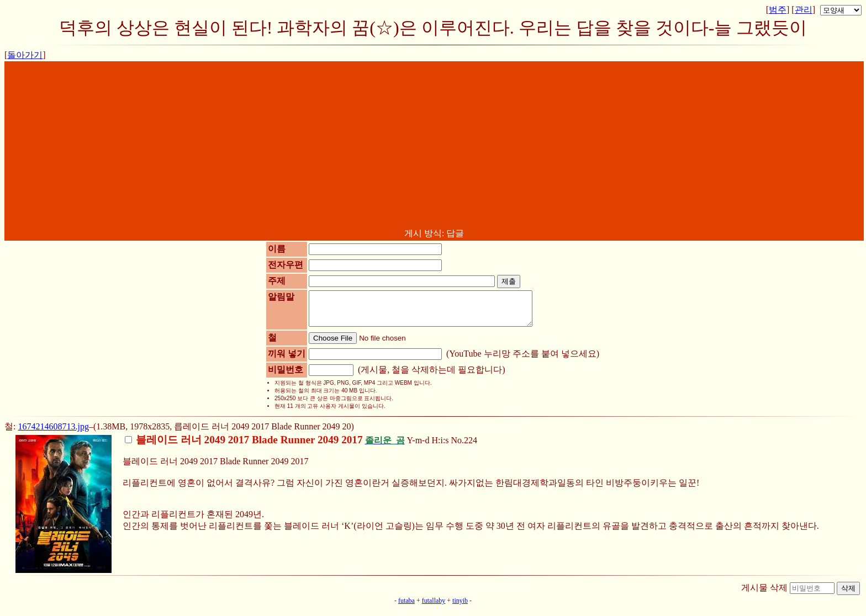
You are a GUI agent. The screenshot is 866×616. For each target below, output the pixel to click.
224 (471, 447)
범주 (778, 10)
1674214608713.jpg (53, 433)
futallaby (434, 607)
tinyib (460, 607)
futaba (406, 607)
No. (458, 447)
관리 (804, 10)
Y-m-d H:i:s (288, 447)
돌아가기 (25, 55)
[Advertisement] (434, 145)
